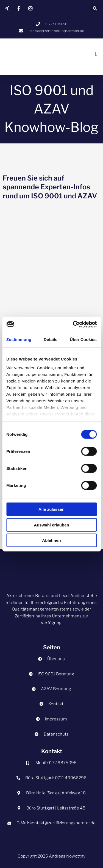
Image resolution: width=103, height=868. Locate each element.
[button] (95, 8)
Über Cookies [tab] (83, 339)
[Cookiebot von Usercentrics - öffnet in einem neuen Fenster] (73, 324)
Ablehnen (51, 540)
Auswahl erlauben (51, 525)
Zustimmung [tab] (19, 339)
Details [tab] (51, 339)
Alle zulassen (51, 509)
